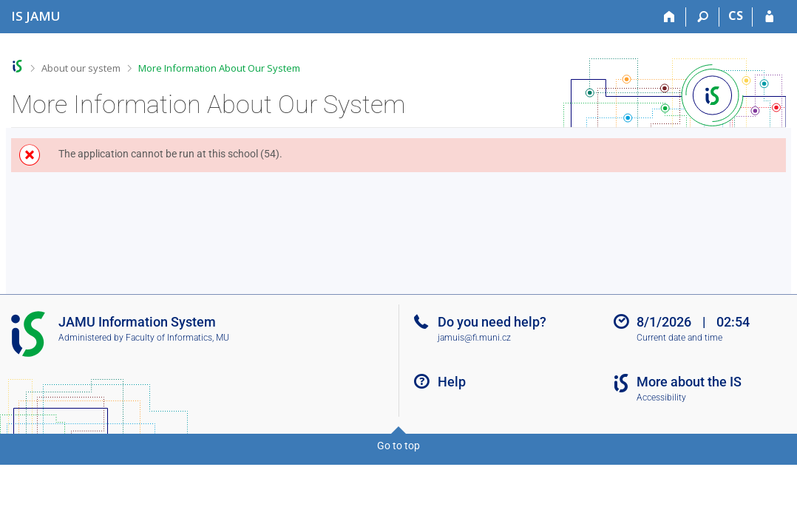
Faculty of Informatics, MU (177, 338)
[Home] (669, 17)
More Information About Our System (219, 68)
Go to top (398, 446)
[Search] (703, 17)
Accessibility (661, 398)
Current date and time (679, 338)
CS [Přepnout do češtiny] (736, 16)
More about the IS (689, 382)
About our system (81, 68)
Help (452, 382)
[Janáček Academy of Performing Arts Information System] (36, 16)
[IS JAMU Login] (769, 17)
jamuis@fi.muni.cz (474, 338)
